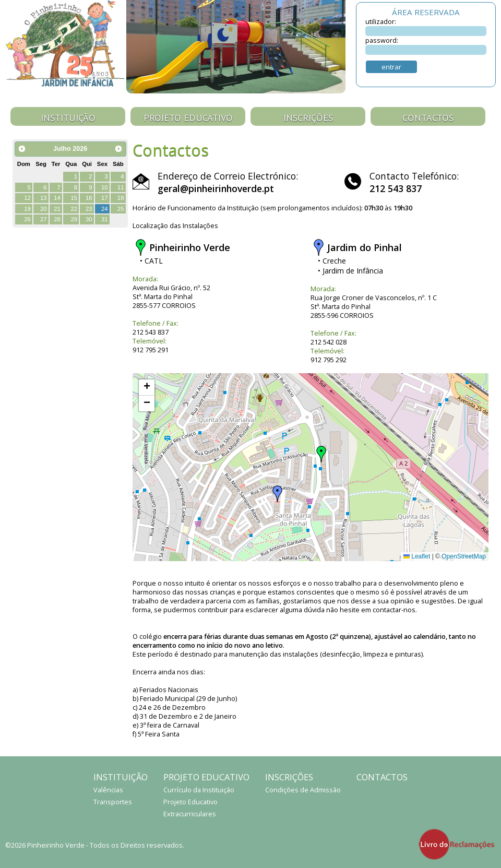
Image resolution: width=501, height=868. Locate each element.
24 (105, 209)
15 (74, 198)
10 (105, 187)
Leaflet (417, 556)
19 (27, 209)
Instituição (68, 117)
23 (89, 209)
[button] (321, 454)
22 (74, 209)
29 (74, 219)
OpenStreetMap (464, 556)
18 (121, 198)
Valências (108, 790)
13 (44, 198)
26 (27, 219)
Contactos (428, 117)
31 (105, 219)
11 (121, 187)
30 (89, 219)
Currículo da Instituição (199, 790)
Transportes (113, 802)
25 (121, 209)
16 (89, 198)
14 (57, 198)
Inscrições (308, 117)
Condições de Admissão (303, 790)
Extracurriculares (190, 814)
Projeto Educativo (188, 117)
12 (27, 198)
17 (105, 198)
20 (44, 209)
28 (57, 219)
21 (57, 209)
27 (44, 219)
